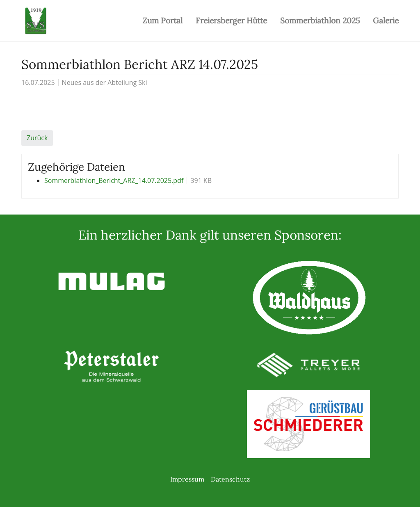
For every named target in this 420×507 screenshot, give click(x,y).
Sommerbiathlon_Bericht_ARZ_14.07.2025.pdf (114, 180)
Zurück (37, 138)
